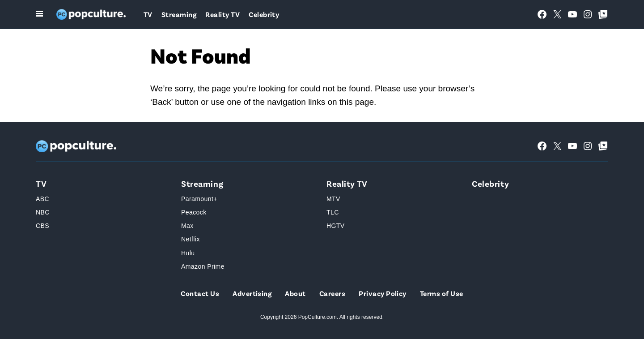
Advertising (252, 293)
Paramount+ (199, 199)
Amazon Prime (203, 266)
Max (187, 226)
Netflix (191, 239)
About (295, 293)
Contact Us (200, 293)
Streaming (179, 14)
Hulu (188, 253)
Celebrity (264, 14)
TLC (333, 212)
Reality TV (222, 14)
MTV (333, 199)
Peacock (194, 212)
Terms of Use (442, 293)
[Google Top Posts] (603, 14)
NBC (43, 212)
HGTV (336, 226)
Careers (332, 293)
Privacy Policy (383, 293)
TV (148, 14)
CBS (42, 226)
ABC (42, 199)
